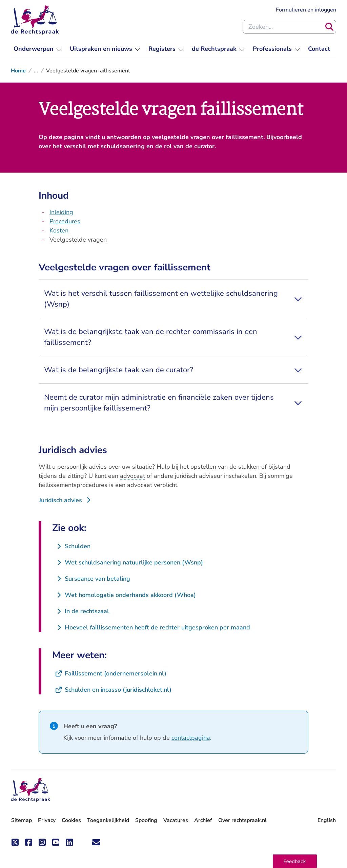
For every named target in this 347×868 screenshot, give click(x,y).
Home (18, 71)
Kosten (59, 230)
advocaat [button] (132, 476)
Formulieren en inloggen (306, 9)
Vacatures (176, 820)
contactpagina (191, 738)
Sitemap (22, 820)
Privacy (47, 820)
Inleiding (61, 212)
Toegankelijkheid (108, 820)
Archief (203, 820)
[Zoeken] (329, 27)
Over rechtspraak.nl (242, 820)
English (327, 820)
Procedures (65, 221)
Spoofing (146, 820)
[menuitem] (38, 49)
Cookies (71, 820)
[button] (295, 861)
